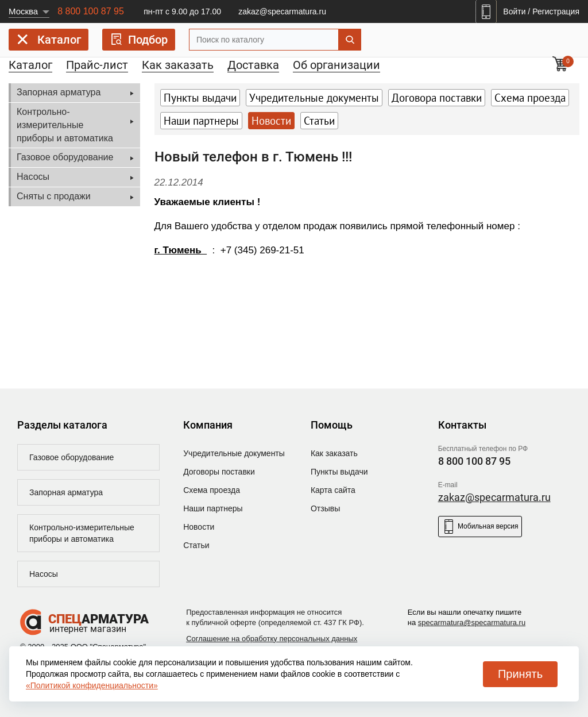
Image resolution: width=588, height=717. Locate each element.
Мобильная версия (480, 527)
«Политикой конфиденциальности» (92, 685)
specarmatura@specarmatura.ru (472, 622)
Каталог (49, 42)
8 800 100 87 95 (91, 11)
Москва (23, 11)
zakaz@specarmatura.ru (282, 11)
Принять (520, 674)
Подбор (139, 39)
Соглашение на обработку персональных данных (272, 639)
